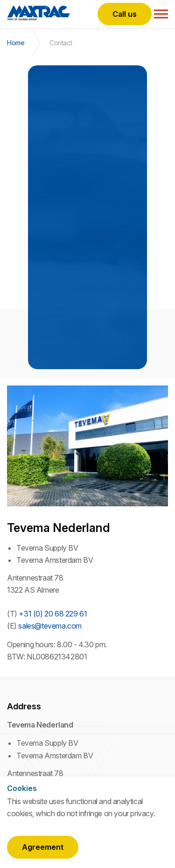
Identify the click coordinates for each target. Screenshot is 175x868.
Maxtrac (38, 14)
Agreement (43, 847)
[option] (87, 217)
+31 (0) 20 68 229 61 (53, 614)
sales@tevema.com (50, 626)
